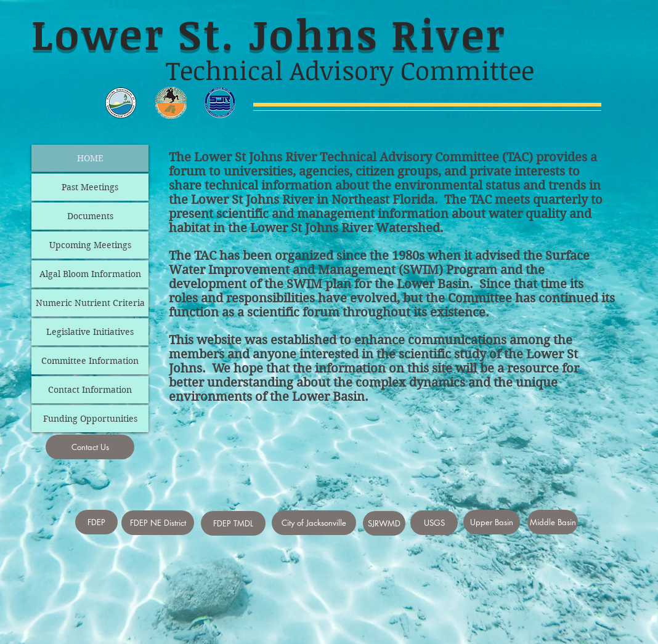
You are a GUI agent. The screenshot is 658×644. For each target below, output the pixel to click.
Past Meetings (90, 187)
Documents (90, 216)
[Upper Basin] (492, 522)
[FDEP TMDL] (233, 523)
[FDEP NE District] (158, 523)
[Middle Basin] (553, 522)
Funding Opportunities (90, 419)
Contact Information (90, 390)
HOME (90, 158)
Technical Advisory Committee (409, 157)
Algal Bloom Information (90, 274)
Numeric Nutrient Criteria (90, 303)
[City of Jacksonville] (314, 523)
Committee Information (90, 361)
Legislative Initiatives (90, 332)
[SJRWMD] (384, 523)
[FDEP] (96, 522)
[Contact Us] (90, 447)
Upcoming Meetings (90, 245)
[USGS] (434, 523)
